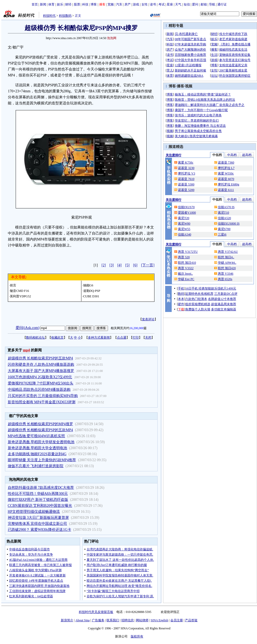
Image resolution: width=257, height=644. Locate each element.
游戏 (136, 4)
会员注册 (177, 620)
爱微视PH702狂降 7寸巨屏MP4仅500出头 (41, 383)
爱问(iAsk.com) (28, 328)
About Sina (82, 620)
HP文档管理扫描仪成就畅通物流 (34, 512)
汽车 (119, 4)
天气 (178, 4)
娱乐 (60, 4)
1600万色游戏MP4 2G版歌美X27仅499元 (40, 377)
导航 (212, 4)
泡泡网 (112, 38)
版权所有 (137, 636)
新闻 (43, 4)
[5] (127, 265)
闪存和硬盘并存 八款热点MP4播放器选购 (41, 365)
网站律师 (142, 620)
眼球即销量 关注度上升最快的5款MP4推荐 (42, 460)
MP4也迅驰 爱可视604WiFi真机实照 (37, 436)
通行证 (222, 4)
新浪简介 (67, 620)
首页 (35, 4)
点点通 (122, 338)
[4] (119, 265)
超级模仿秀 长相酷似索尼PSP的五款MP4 (40, 358)
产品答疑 (191, 620)
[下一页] (148, 265)
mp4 (26, 350)
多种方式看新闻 (99, 338)
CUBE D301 (91, 296)
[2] (104, 265)
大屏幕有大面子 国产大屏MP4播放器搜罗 (41, 371)
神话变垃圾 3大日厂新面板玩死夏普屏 (38, 518)
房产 (128, 4)
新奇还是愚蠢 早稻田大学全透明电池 (38, 448)
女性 (145, 4)
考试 (162, 4)
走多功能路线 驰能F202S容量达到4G (37, 454)
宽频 (111, 4)
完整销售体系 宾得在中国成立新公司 (38, 524)
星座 (170, 4)
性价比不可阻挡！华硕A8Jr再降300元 (38, 494)
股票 (77, 4)
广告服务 (98, 620)
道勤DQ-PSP (92, 291)
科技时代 (49, 16)
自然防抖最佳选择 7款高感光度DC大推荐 (41, 488)
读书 (153, 4)
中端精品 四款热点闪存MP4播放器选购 (39, 390)
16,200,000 (136, 328)
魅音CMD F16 (19, 291)
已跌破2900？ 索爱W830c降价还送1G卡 (40, 530)
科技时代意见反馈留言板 (96, 612)
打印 (136, 338)
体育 (51, 4)
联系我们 (113, 620)
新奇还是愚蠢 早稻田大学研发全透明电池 (41, 442)
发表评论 (148, 319)
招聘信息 (128, 620)
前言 (13, 285)
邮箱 (204, 4)
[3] (111, 265)
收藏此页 (57, 338)
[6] (135, 265)
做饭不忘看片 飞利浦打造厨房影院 (36, 466)
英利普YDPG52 (20, 296)
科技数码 (65, 16)
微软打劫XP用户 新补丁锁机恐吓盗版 (38, 500)
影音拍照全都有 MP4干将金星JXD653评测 (42, 402)
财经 (68, 4)
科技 (85, 4)
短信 (187, 4)
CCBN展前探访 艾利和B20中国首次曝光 (40, 506)
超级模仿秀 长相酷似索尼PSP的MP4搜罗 (40, 424)
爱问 (195, 4)
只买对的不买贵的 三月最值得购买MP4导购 (43, 396)
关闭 (148, 338)
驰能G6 (88, 285)
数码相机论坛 (35, 338)
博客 (94, 4)
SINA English (159, 620)
